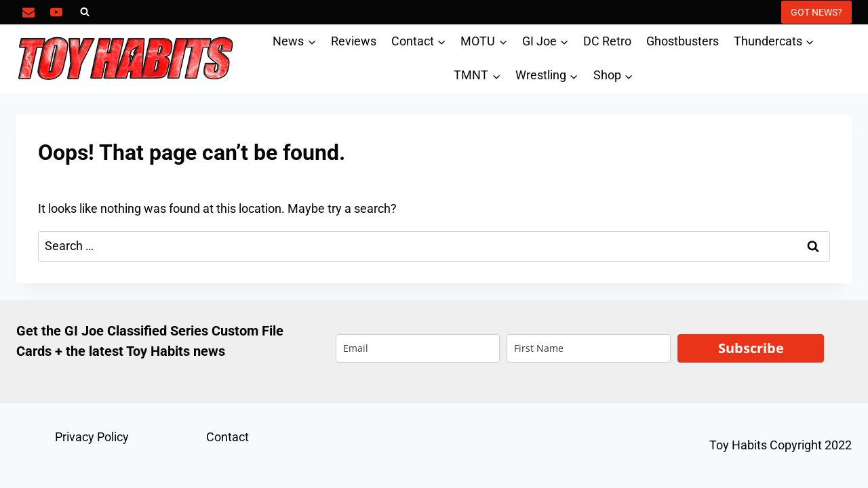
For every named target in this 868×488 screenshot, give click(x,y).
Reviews (354, 41)
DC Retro (607, 41)
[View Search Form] (85, 12)
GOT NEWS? (816, 12)
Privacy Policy (92, 437)
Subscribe (751, 348)
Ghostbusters (683, 41)
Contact (228, 437)
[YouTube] (56, 12)
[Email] (28, 12)
